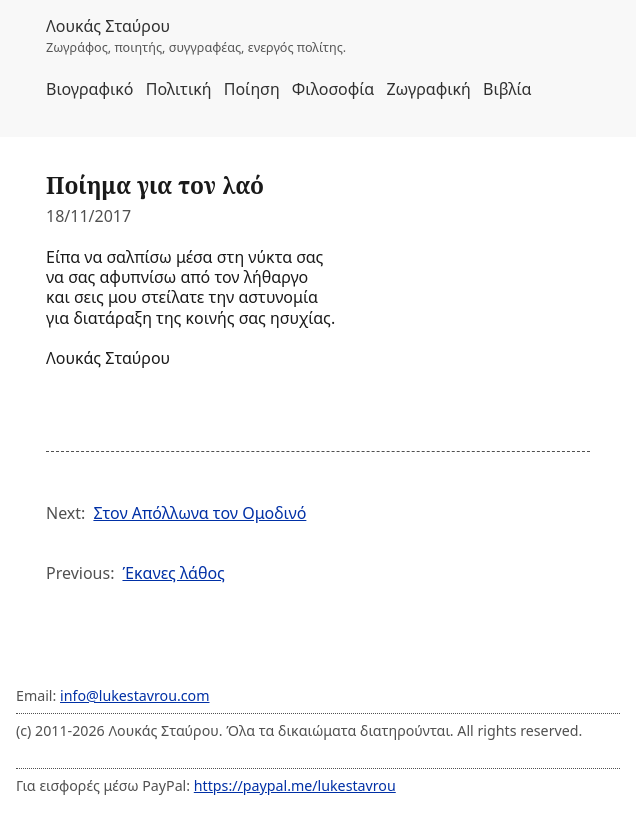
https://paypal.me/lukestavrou (295, 785)
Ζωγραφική (428, 89)
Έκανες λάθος (173, 573)
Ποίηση (252, 89)
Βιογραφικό (90, 89)
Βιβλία (507, 89)
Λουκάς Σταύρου (108, 26)
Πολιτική (179, 89)
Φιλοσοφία (333, 89)
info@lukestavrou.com (134, 695)
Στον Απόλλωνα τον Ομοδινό (199, 513)
